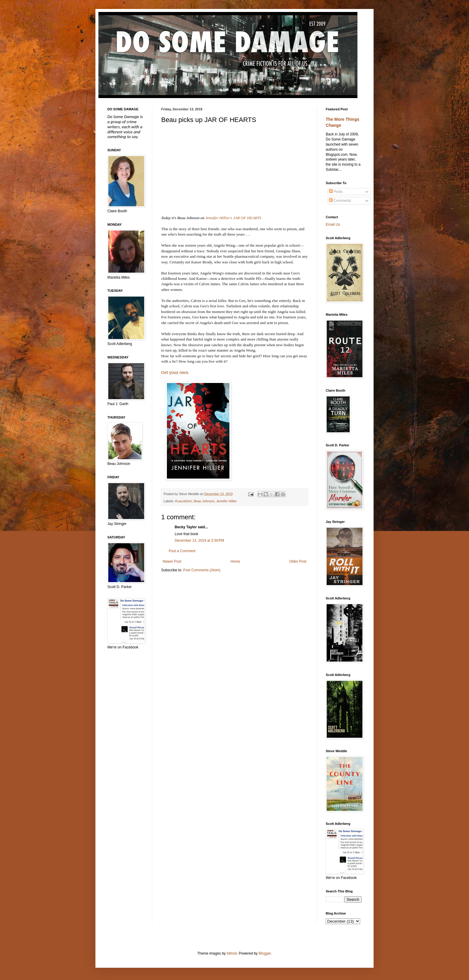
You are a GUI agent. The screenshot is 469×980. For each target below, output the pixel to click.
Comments (340, 201)
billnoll (232, 953)
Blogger (265, 953)
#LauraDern (184, 501)
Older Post (298, 561)
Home (235, 561)
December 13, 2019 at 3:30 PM (199, 541)
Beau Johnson (204, 501)
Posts (336, 192)
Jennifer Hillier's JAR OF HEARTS (233, 218)
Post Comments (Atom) (202, 570)
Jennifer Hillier (226, 501)
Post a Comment (182, 551)
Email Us (333, 225)
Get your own (175, 373)
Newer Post (172, 561)
